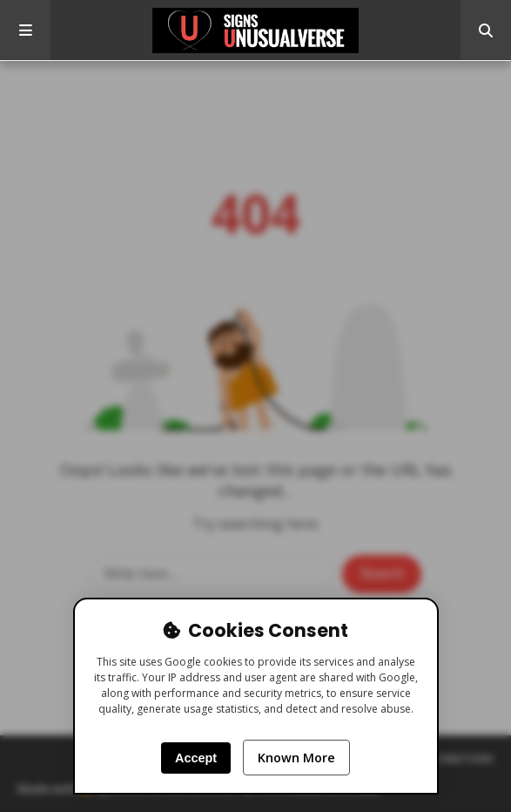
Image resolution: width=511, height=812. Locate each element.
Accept (196, 758)
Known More (296, 758)
